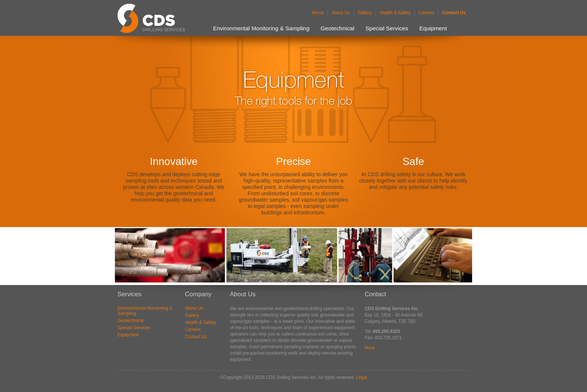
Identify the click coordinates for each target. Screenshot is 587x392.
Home (318, 13)
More (370, 348)
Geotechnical (338, 28)
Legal (361, 377)
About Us (341, 13)
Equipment (433, 28)
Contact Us (454, 13)
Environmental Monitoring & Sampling (261, 28)
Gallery (365, 13)
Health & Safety (395, 13)
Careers (426, 13)
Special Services (387, 28)
